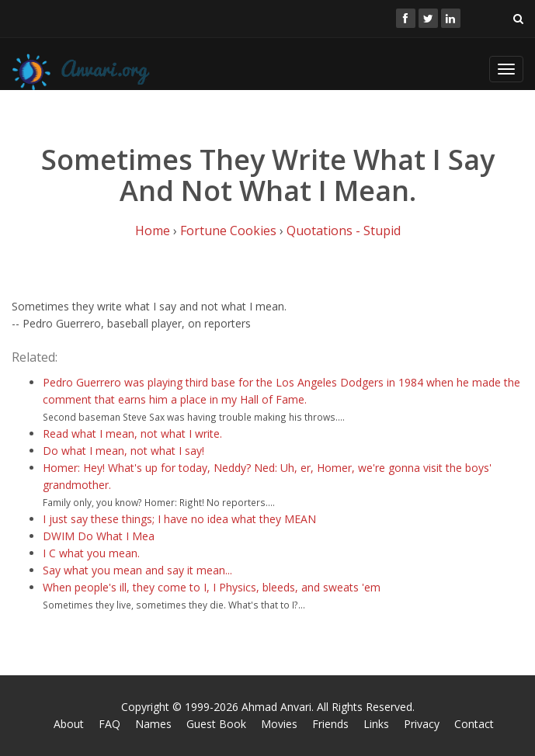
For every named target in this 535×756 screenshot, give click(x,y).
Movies (279, 724)
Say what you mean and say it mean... (137, 570)
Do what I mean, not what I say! (123, 451)
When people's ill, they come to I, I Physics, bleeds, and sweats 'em (212, 587)
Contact (474, 724)
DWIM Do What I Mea (99, 536)
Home (153, 231)
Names (153, 724)
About (69, 724)
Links (376, 724)
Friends (330, 724)
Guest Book (216, 724)
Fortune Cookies (228, 231)
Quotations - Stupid (344, 231)
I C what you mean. (91, 553)
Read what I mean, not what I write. (132, 433)
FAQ (109, 724)
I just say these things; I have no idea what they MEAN (179, 519)
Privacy (422, 724)
